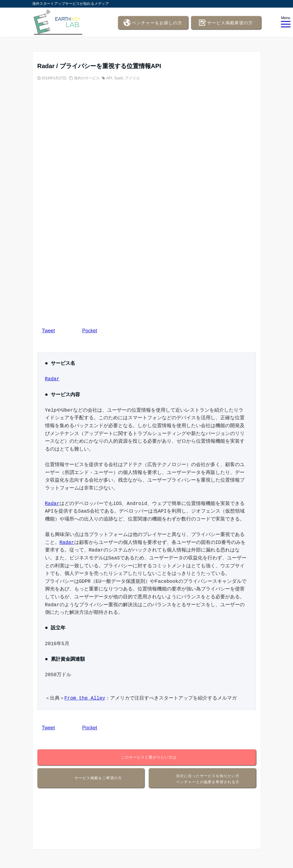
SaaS (119, 78)
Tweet (49, 331)
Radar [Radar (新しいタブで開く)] (52, 379)
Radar (52, 504)
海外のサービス (87, 78)
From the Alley (85, 698)
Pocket (90, 331)
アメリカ (132, 78)
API (109, 78)
